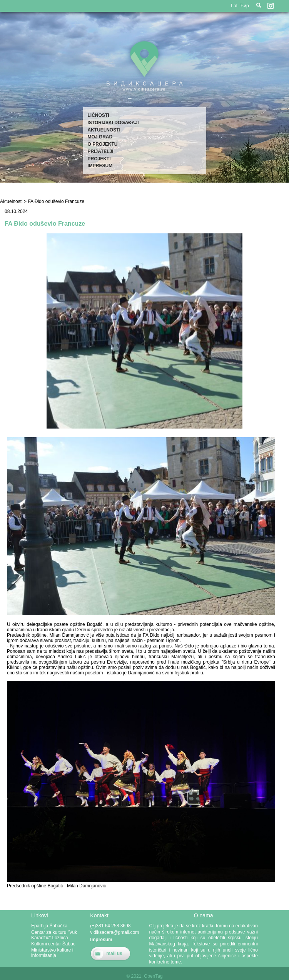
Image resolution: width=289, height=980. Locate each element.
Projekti (99, 159)
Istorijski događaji (113, 123)
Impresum (100, 166)
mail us (114, 953)
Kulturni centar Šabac (53, 944)
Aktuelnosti (104, 130)
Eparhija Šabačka (49, 926)
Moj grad (100, 137)
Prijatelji (101, 151)
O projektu (103, 144)
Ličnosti (99, 115)
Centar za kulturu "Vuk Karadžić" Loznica (54, 935)
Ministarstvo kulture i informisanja (52, 953)
